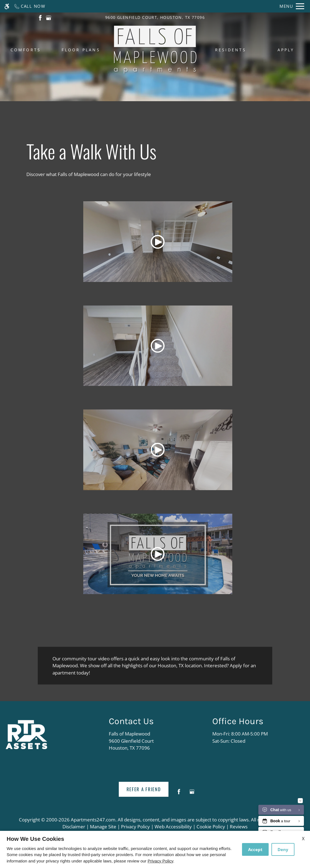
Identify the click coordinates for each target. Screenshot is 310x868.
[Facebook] (179, 794)
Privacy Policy (135, 827)
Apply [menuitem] (286, 50)
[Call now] (30, 6)
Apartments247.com (93, 820)
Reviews (239, 827)
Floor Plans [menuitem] (81, 50)
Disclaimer (74, 827)
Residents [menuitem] (231, 50)
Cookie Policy (211, 827)
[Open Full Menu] (292, 6)
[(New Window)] (40, 17)
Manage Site (103, 827)
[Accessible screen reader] (7, 6)
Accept (255, 849)
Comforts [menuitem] (26, 50)
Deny (283, 849)
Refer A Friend (144, 789)
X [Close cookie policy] (303, 839)
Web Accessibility (173, 827)
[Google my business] (192, 794)
